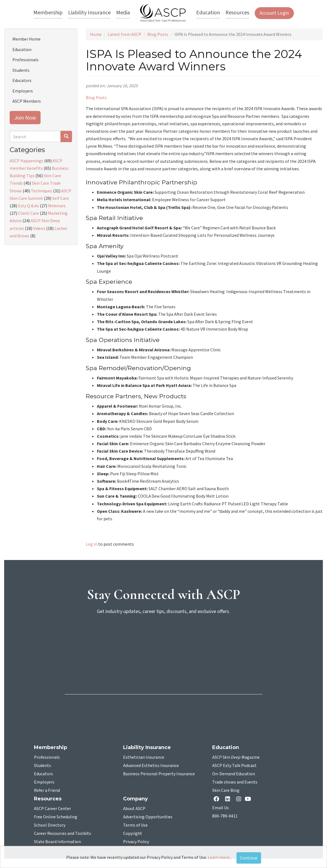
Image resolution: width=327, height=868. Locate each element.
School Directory (50, 825)
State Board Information (57, 842)
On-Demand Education (234, 774)
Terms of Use (135, 825)
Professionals (26, 60)
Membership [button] (48, 13)
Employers (23, 91)
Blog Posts (158, 34)
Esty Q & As (28, 206)
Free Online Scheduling (56, 817)
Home (96, 34)
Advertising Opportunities (148, 817)
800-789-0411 (225, 816)
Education (22, 49)
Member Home (26, 39)
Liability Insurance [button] (89, 13)
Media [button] (123, 13)
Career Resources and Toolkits (63, 834)
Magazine (236, 757)
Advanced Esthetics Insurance (151, 766)
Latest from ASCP (124, 34)
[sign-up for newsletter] (164, 640)
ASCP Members (27, 101)
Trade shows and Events (235, 782)
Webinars (57, 206)
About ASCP (134, 809)
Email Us (220, 808)
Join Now (25, 117)
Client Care (28, 213)
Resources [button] (237, 13)
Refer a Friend (47, 790)
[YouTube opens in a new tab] (249, 799)
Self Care (61, 198)
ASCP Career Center (52, 809)
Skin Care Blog (226, 790)
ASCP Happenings (26, 161)
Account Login (274, 13)
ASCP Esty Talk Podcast (234, 766)
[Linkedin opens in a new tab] (229, 799)
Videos (39, 228)
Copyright (133, 834)
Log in (92, 544)
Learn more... (220, 857)
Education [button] (208, 13)
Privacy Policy (136, 842)
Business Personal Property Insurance (159, 774)
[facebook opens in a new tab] (217, 799)
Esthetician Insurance (144, 757)
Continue (249, 858)
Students (21, 70)
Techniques (42, 191)
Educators (22, 80)
